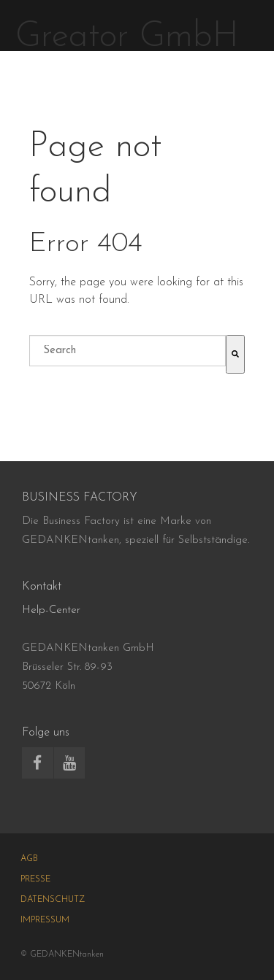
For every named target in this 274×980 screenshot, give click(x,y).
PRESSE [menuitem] (35, 879)
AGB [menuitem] (29, 859)
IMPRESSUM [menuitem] (45, 920)
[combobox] (128, 351)
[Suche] (235, 354)
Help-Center (51, 610)
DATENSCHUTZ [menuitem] (53, 900)
